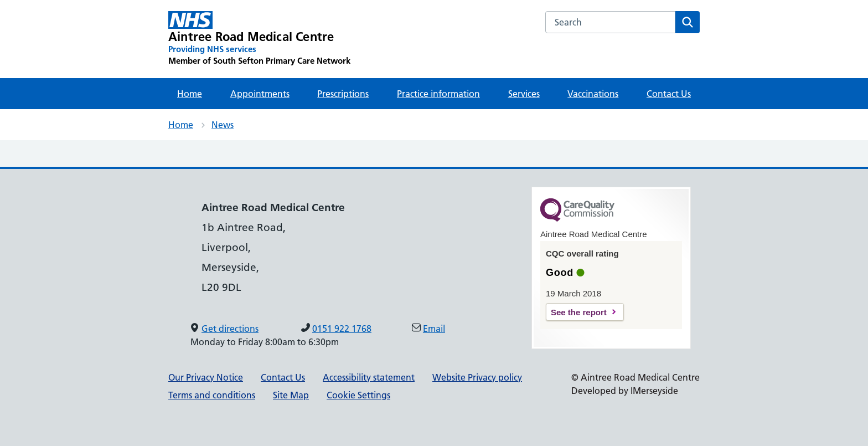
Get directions (230, 329)
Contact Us (669, 94)
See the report (579, 312)
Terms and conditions (212, 395)
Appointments (260, 94)
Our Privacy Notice (206, 377)
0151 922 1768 (342, 329)
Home (190, 94)
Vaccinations (593, 94)
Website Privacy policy (477, 377)
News (223, 125)
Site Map (291, 395)
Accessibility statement (369, 377)
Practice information (438, 94)
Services (524, 94)
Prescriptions (343, 94)
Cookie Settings (358, 395)
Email (434, 329)
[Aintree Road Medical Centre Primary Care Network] (259, 39)
